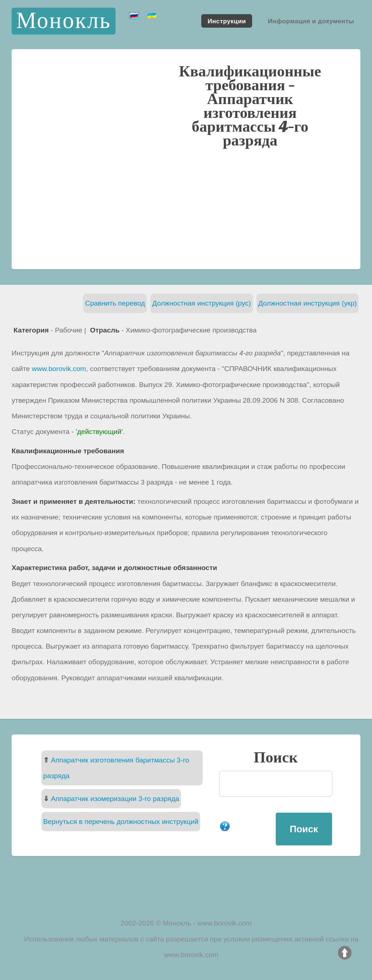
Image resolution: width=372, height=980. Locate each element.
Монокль (63, 21)
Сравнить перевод (115, 303)
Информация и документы (311, 21)
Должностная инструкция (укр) (308, 303)
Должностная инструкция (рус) (202, 303)
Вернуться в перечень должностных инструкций (121, 822)
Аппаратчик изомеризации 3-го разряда (115, 799)
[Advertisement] (186, 208)
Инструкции (227, 21)
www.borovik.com (59, 369)
